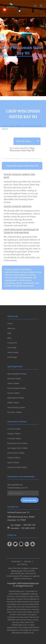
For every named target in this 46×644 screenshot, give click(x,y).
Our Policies (22, 564)
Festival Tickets (14, 458)
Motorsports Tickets (16, 398)
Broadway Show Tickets (17, 443)
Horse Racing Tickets (16, 407)
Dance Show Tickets (16, 453)
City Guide (12, 348)
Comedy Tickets (14, 438)
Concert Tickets (14, 429)
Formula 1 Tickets (15, 412)
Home (10, 324)
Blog (9, 338)
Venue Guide (13, 352)
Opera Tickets (13, 462)
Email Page (12, 357)
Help (9, 333)
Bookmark (16, 561)
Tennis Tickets (13, 383)
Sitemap (28, 561)
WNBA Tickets (13, 403)
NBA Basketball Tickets (17, 374)
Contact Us (12, 343)
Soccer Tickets (13, 393)
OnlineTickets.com (31, 583)
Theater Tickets (14, 434)
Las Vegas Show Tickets (17, 448)
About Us (11, 328)
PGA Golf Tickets (14, 379)
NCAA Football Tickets (17, 388)
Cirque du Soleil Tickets (17, 467)
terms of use (16, 571)
